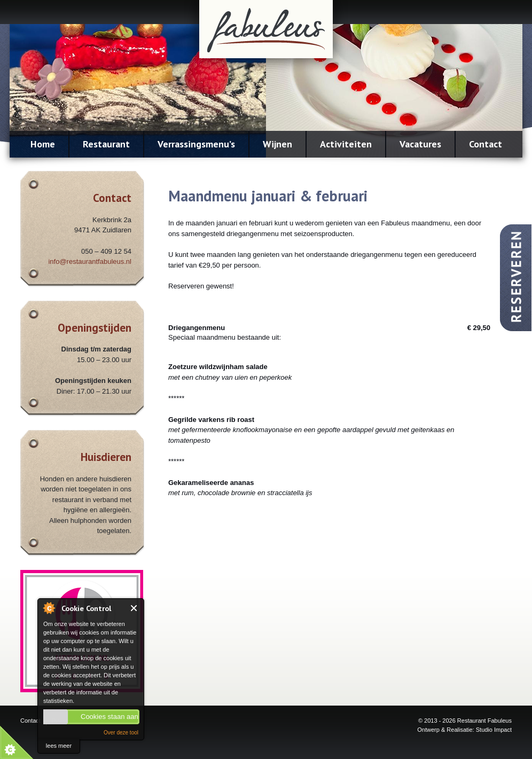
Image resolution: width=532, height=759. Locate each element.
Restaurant (106, 144)
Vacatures (420, 144)
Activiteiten (346, 144)
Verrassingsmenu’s (196, 144)
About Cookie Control (49, 608)
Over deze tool (121, 733)
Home (43, 144)
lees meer (59, 746)
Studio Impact (494, 730)
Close (134, 608)
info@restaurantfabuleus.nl (90, 261)
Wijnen (277, 144)
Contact (486, 144)
